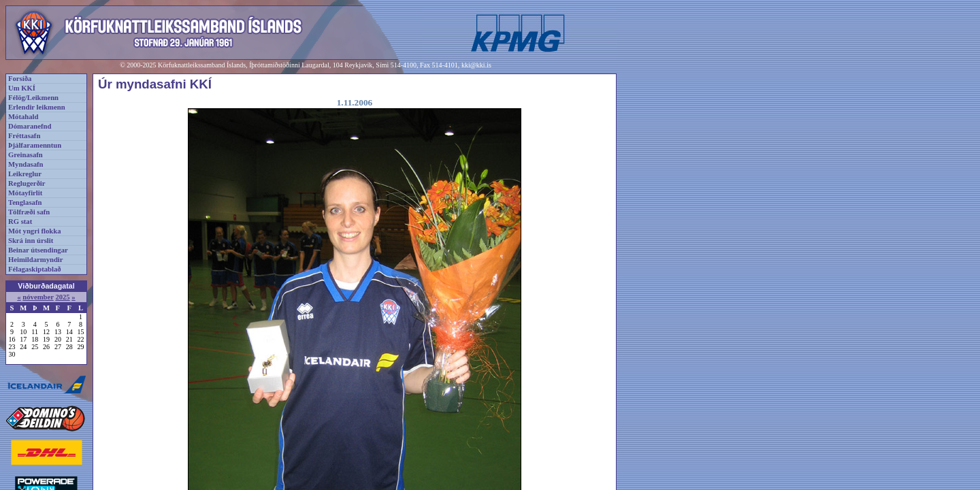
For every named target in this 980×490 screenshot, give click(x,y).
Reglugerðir (27, 183)
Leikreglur (25, 174)
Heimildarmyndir (36, 260)
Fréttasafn (24, 136)
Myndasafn (26, 164)
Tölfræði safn (29, 212)
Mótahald (23, 117)
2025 (62, 297)
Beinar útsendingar (38, 250)
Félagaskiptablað (35, 269)
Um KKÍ (22, 88)
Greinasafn (26, 155)
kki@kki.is (476, 65)
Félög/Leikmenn (33, 98)
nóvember (38, 297)
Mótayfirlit (25, 193)
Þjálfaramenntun (35, 145)
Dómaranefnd (30, 126)
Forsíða (20, 79)
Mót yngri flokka (35, 231)
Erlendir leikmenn (37, 107)
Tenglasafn (25, 202)
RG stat (20, 222)
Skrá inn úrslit (31, 241)
